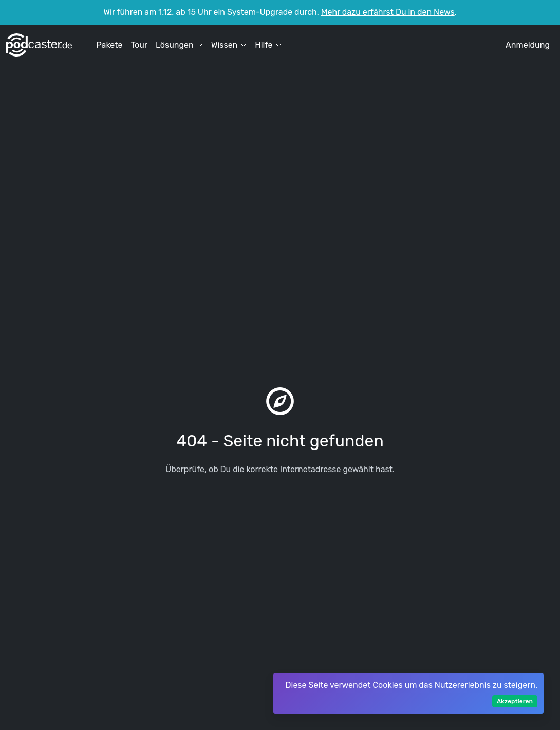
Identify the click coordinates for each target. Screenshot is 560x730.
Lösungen (179, 45)
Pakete (109, 45)
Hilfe (268, 45)
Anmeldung (528, 45)
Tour (139, 45)
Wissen (229, 45)
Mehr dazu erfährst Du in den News (388, 12)
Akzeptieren (515, 701)
